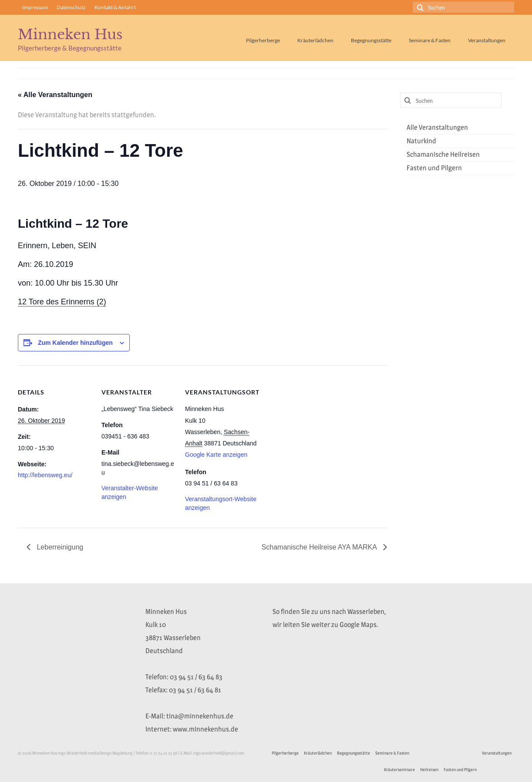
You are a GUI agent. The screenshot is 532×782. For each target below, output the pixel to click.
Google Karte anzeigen (216, 455)
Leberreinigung (59, 547)
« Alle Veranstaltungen (55, 95)
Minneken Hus (70, 34)
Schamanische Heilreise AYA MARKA (320, 547)
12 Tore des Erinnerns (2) (62, 302)
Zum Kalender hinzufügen (75, 343)
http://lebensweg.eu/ (45, 475)
